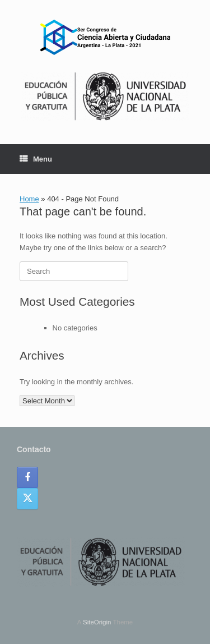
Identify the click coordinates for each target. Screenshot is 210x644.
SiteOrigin (97, 622)
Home (29, 199)
